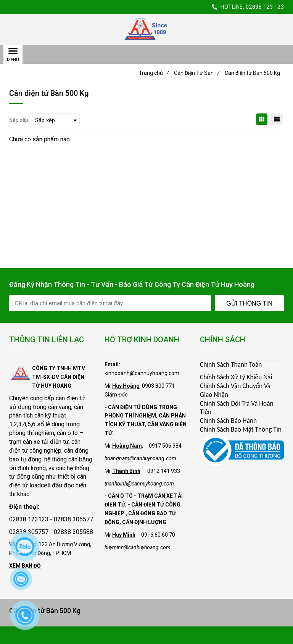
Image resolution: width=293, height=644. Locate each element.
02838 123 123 (265, 7)
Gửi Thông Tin (249, 303)
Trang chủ (154, 73)
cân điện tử (70, 398)
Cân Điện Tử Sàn (197, 73)
